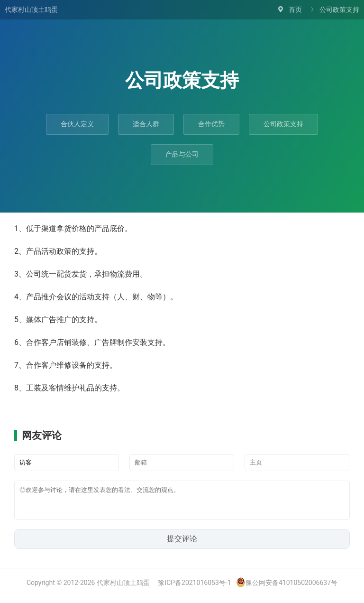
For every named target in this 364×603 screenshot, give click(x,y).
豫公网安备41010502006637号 (287, 588)
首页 (295, 9)
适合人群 (146, 124)
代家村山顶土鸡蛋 (31, 9)
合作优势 (211, 124)
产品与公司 (182, 154)
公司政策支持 (283, 124)
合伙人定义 (77, 124)
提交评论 (182, 544)
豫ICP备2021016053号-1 (194, 588)
